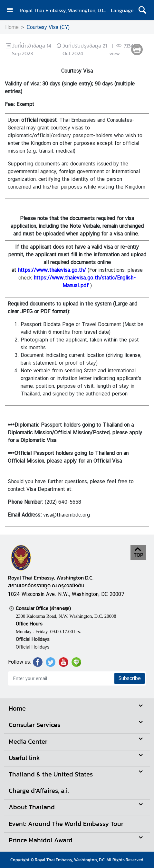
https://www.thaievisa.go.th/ (52, 270)
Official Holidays (33, 647)
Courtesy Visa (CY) (48, 27)
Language (122, 10)
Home (12, 27)
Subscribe (130, 678)
